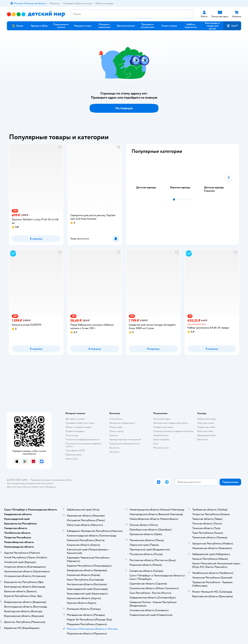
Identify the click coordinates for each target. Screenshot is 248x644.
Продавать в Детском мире (80, 423)
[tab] (149, 177)
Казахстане (38, 487)
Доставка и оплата (75, 419)
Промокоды (72, 435)
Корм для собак (205, 431)
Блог (156, 444)
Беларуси (51, 487)
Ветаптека (203, 439)
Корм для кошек (206, 423)
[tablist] (183, 177)
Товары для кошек (207, 419)
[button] (232, 26)
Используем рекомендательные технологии (30, 483)
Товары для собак (206, 427)
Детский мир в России (19, 487)
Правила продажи (75, 431)
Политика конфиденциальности (82, 439)
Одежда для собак (206, 435)
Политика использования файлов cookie (83, 445)
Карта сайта (72, 459)
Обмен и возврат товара (78, 427)
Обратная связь (74, 455)
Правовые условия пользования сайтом (51, 480)
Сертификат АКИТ (75, 450)
